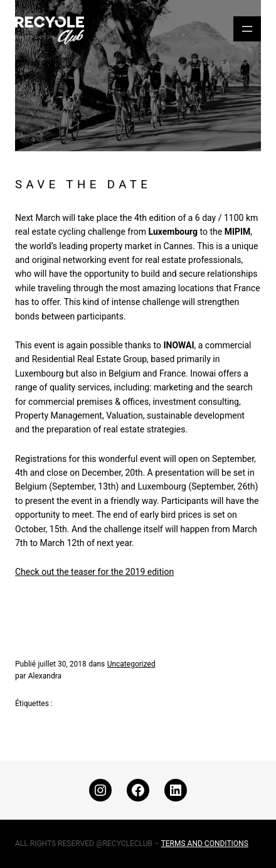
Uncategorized (131, 664)
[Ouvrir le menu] (247, 29)
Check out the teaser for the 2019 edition (94, 572)
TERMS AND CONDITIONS (205, 844)
